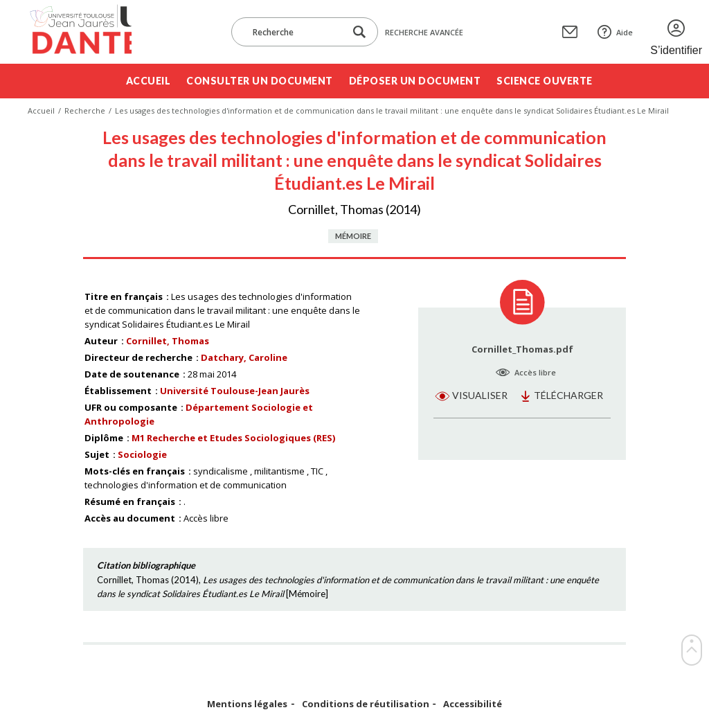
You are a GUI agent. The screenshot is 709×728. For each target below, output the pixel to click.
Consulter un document (260, 81)
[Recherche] (295, 32)
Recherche (85, 110)
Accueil (149, 81)
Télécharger (568, 395)
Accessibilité (473, 704)
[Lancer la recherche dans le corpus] (359, 32)
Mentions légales (247, 704)
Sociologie (142, 454)
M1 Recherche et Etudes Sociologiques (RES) (233, 438)
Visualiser (480, 395)
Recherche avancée (424, 32)
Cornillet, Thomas (168, 341)
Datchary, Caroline (244, 357)
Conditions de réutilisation (366, 704)
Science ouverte (545, 81)
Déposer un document (415, 81)
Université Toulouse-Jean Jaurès (235, 391)
